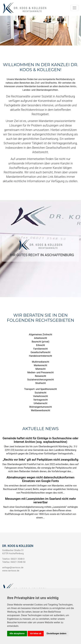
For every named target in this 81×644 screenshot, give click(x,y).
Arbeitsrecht (40, 338)
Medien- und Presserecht (40, 372)
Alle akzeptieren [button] (17, 633)
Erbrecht (41, 345)
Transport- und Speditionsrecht (40, 389)
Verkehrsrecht (40, 396)
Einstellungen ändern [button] (57, 633)
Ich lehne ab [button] (36, 633)
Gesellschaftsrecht (40, 352)
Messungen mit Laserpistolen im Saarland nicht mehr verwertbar (40, 500)
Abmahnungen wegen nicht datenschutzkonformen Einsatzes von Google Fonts (40, 479)
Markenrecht (41, 365)
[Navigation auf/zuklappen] (74, 8)
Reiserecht (40, 376)
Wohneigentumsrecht (41, 407)
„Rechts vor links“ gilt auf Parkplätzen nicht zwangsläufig (40, 460)
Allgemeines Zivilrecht (40, 335)
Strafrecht (40, 383)
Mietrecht (41, 369)
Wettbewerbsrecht (41, 410)
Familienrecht (40, 349)
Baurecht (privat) (40, 342)
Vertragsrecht (40, 400)
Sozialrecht (40, 393)
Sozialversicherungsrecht (40, 380)
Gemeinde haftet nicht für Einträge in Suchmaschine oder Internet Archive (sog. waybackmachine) (40, 440)
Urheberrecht (40, 403)
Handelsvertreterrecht (40, 356)
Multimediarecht (40, 362)
